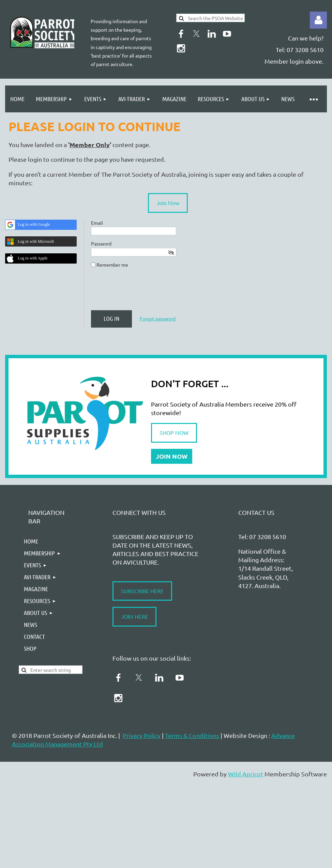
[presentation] (143, 292)
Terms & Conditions (192, 735)
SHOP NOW (174, 432)
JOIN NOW (172, 456)
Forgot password (158, 318)
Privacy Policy (142, 735)
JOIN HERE (134, 616)
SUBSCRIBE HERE (142, 591)
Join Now (168, 203)
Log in (318, 20)
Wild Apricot (246, 774)
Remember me (112, 265)
